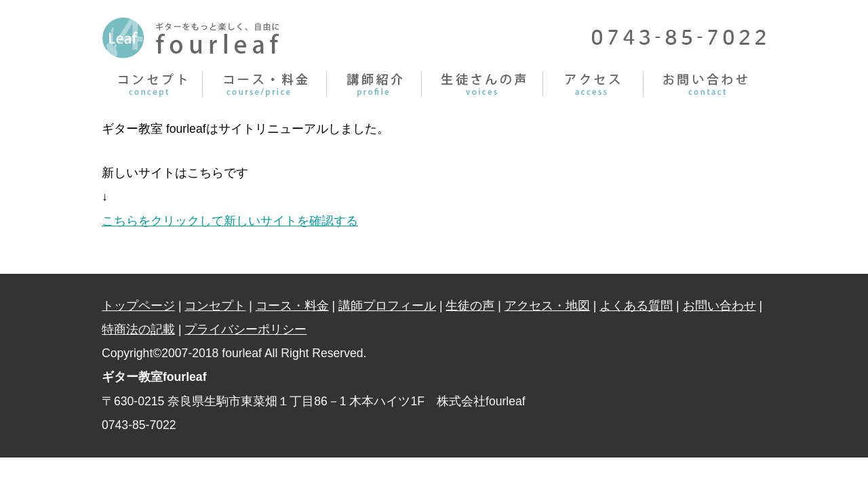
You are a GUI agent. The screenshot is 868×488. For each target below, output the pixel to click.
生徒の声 (470, 306)
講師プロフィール (374, 84)
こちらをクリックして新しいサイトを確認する (230, 221)
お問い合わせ (705, 84)
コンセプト (152, 84)
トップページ (138, 306)
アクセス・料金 (593, 84)
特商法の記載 (138, 329)
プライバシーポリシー (245, 329)
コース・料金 (265, 84)
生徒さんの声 (482, 84)
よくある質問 (636, 306)
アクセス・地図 (547, 306)
